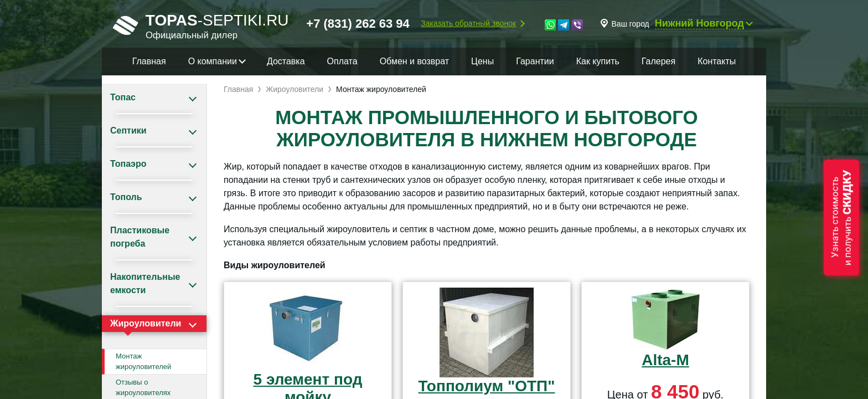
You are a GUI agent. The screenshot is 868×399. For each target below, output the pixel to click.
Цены (482, 61)
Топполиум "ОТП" (487, 386)
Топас (123, 97)
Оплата (342, 61)
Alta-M (665, 360)
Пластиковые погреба (140, 237)
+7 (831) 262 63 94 (358, 24)
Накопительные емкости (145, 283)
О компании (213, 61)
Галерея (658, 61)
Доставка (286, 61)
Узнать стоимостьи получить (841, 218)
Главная (149, 61)
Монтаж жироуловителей (143, 362)
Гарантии (535, 61)
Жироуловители (146, 323)
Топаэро (128, 164)
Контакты (717, 61)
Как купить (598, 61)
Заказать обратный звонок (468, 23)
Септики (128, 131)
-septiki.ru (201, 25)
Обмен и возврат (414, 61)
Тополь (126, 197)
